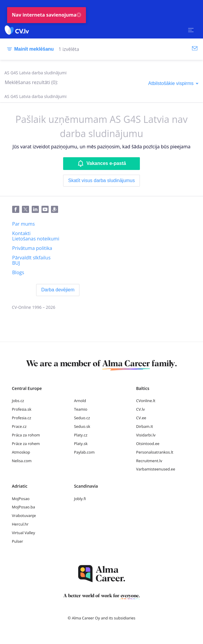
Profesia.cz (21, 418)
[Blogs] (18, 272)
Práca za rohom (26, 435)
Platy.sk (81, 444)
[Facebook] (17, 210)
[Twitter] (27, 210)
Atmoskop (21, 452)
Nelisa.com (22, 461)
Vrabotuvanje (24, 515)
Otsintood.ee (148, 444)
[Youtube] (46, 210)
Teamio (81, 409)
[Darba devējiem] (58, 290)
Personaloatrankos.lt (155, 452)
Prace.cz (19, 426)
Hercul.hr (20, 524)
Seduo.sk (82, 426)
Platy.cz (81, 435)
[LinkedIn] (37, 210)
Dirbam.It (144, 426)
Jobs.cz (18, 401)
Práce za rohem (26, 444)
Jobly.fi (80, 499)
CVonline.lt (146, 401)
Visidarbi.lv (146, 435)
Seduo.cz (82, 418)
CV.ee (141, 418)
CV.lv (140, 409)
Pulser (17, 541)
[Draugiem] (56, 210)
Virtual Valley (23, 533)
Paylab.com (84, 452)
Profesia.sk (22, 409)
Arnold (80, 401)
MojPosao (21, 499)
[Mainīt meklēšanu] (29, 49)
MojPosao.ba (23, 507)
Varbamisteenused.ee (156, 469)
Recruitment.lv (149, 461)
